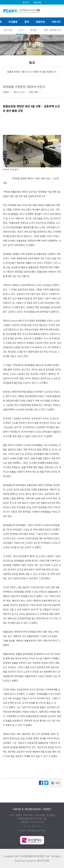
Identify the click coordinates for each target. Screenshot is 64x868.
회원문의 (47, 809)
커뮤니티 (56, 22)
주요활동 (13, 22)
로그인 (26, 2)
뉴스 (21, 30)
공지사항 (8, 30)
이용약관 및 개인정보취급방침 (27, 809)
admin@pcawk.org (36, 830)
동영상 (34, 30)
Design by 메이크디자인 (38, 861)
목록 (58, 783)
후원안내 (40, 22)
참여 (27, 22)
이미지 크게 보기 (11, 169)
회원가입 (37, 2)
